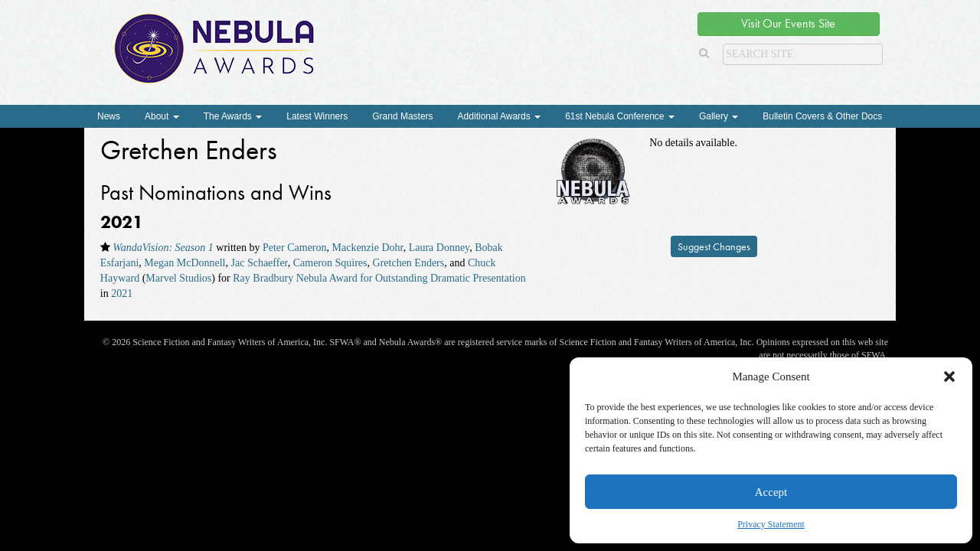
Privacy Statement (771, 524)
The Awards (233, 116)
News (109, 116)
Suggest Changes (714, 246)
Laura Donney (439, 248)
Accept (771, 492)
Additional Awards (500, 116)
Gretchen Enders (409, 263)
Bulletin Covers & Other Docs (822, 116)
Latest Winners (317, 116)
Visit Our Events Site (788, 23)
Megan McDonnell (185, 263)
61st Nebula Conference (620, 116)
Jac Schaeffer (260, 263)
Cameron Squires (330, 263)
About (162, 116)
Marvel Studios (178, 278)
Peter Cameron (295, 248)
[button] (949, 377)
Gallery (719, 116)
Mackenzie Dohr (368, 248)
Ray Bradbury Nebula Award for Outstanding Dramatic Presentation (379, 278)
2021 (122, 293)
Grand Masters (402, 116)
